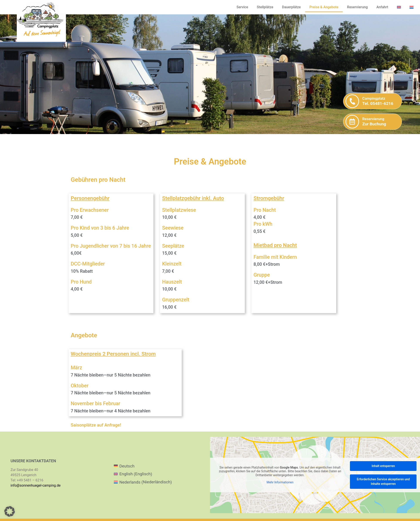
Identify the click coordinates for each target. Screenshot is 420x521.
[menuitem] (399, 7)
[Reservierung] (396, 122)
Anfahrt (382, 7)
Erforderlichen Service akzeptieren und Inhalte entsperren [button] (383, 482)
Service (242, 7)
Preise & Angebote (324, 7)
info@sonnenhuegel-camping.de (36, 485)
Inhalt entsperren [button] (383, 466)
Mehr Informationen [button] (280, 482)
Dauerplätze (291, 7)
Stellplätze (265, 7)
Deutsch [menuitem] (127, 466)
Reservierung (357, 7)
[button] (10, 511)
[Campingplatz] (396, 101)
